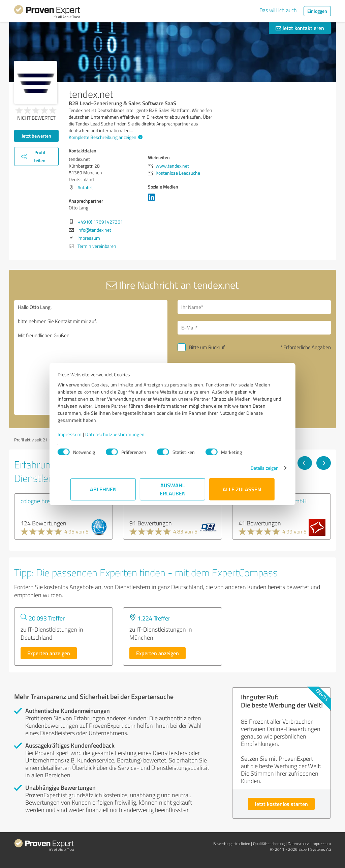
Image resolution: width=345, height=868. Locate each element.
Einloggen (317, 11)
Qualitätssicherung (269, 844)
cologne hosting (40, 501)
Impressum (83, 434)
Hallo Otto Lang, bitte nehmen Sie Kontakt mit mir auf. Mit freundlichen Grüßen (91, 357)
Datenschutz (298, 844)
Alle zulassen (242, 489)
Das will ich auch (278, 10)
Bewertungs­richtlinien (232, 844)
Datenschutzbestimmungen (128, 434)
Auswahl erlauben (173, 489)
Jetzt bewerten (36, 136)
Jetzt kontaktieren (300, 28)
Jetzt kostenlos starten (281, 804)
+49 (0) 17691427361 (100, 222)
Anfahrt (85, 187)
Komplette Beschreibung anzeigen (105, 137)
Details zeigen (252, 468)
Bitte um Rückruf (207, 347)
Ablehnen (103, 489)
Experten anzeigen (49, 653)
